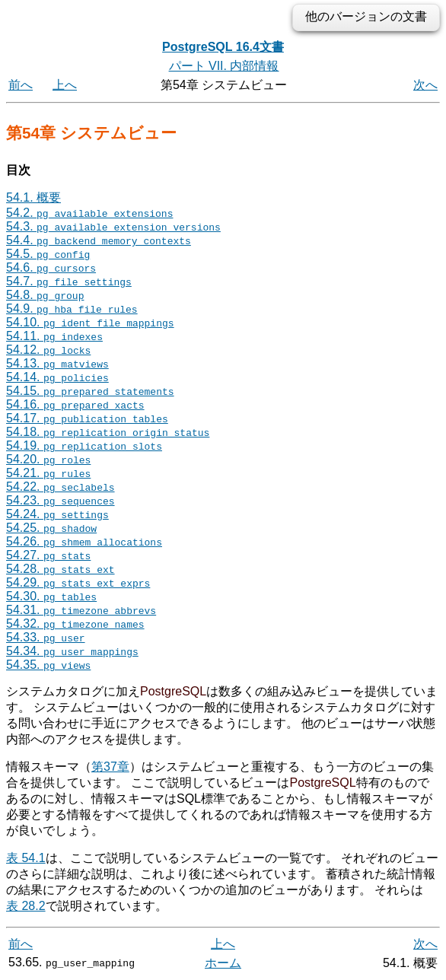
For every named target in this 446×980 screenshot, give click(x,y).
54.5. (48, 254)
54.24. (57, 514)
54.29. (78, 582)
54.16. (75, 404)
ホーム (223, 963)
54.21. (48, 473)
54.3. (113, 226)
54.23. (61, 500)
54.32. (75, 624)
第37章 (110, 767)
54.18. (108, 432)
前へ (21, 85)
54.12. (48, 350)
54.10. (90, 322)
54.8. (45, 295)
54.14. (57, 377)
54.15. (90, 391)
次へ (425, 85)
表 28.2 (26, 906)
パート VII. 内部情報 (224, 66)
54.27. (48, 555)
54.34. (72, 651)
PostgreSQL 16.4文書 (223, 47)
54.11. (54, 336)
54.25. (51, 528)
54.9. (72, 309)
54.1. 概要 (33, 197)
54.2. (89, 213)
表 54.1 (26, 858)
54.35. (48, 665)
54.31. (81, 610)
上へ (65, 85)
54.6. (51, 267)
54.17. (87, 418)
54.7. (69, 281)
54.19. (84, 445)
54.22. (61, 487)
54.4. (99, 240)
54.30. (51, 596)
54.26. (84, 541)
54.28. (61, 569)
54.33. (46, 637)
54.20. (48, 459)
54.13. (57, 363)
